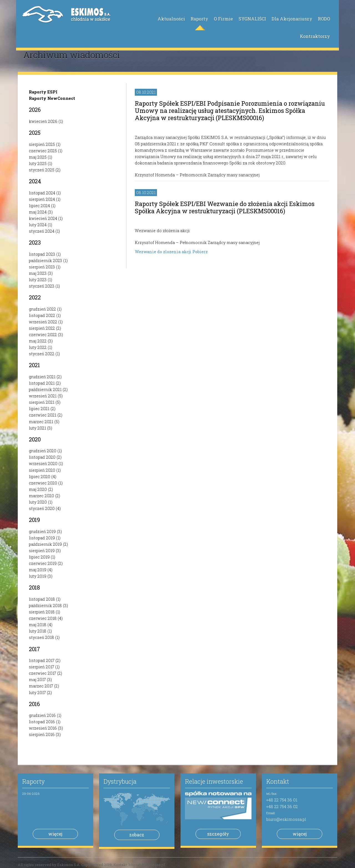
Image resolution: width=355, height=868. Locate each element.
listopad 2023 (42, 254)
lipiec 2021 (39, 409)
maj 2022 (38, 341)
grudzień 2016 (42, 715)
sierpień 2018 (42, 612)
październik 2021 (45, 389)
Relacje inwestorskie (214, 781)
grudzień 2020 (43, 451)
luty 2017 (37, 693)
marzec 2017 (41, 686)
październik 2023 (45, 261)
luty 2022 (38, 347)
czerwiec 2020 (43, 483)
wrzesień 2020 (43, 464)
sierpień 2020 (42, 470)
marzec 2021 (41, 422)
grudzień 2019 (42, 531)
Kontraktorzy (315, 36)
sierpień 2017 (41, 667)
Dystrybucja (120, 781)
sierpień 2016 (42, 734)
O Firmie (223, 19)
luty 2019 (38, 576)
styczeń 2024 (42, 231)
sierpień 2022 (42, 328)
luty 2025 (38, 163)
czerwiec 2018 (43, 618)
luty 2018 (38, 631)
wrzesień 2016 (43, 728)
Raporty (199, 19)
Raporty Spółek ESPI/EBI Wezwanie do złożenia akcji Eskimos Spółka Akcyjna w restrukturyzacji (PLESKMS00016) (225, 207)
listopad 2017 (42, 660)
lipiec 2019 (39, 557)
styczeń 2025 (42, 170)
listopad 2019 (42, 538)
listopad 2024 (42, 193)
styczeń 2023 (42, 286)
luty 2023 (38, 280)
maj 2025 (38, 157)
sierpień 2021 (42, 402)
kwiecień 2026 (43, 121)
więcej (55, 834)
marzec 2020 (41, 496)
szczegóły (218, 834)
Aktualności (171, 19)
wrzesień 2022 (43, 322)
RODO (324, 19)
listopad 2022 (42, 315)
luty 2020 (38, 502)
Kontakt (278, 781)
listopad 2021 (42, 383)
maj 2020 (38, 489)
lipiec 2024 (39, 206)
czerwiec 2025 (43, 151)
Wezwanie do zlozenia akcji (164, 252)
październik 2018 (45, 606)
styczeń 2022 (42, 354)
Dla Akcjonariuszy (292, 19)
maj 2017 (37, 680)
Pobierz (200, 252)
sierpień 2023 (42, 267)
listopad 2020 (42, 457)
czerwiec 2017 (42, 673)
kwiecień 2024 (43, 218)
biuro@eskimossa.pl (286, 819)
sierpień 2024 (42, 199)
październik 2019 (45, 544)
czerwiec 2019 (43, 563)
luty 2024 (38, 225)
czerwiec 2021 (43, 415)
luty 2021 (37, 428)
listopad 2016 (42, 722)
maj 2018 (38, 625)
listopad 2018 (42, 599)
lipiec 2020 (40, 477)
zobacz (137, 835)
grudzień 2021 (42, 377)
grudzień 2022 (42, 309)
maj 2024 (38, 212)
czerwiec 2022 (43, 335)
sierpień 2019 (42, 551)
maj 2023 (38, 273)
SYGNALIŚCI (252, 19)
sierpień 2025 (42, 144)
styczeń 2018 (41, 637)
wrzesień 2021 (43, 396)
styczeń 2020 (42, 508)
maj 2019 (38, 570)
